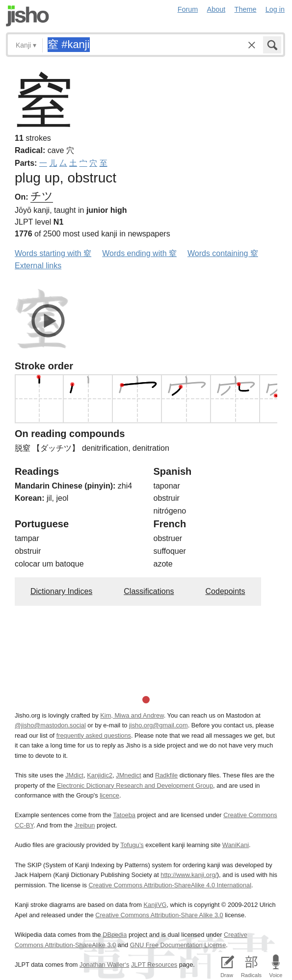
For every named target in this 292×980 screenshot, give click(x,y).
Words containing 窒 (223, 253)
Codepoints (226, 591)
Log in (275, 9)
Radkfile (166, 775)
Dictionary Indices (61, 591)
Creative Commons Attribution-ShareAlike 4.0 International (170, 885)
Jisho (27, 16)
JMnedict (128, 775)
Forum (188, 9)
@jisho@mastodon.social (50, 725)
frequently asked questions (94, 735)
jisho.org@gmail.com (159, 725)
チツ (42, 196)
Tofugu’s (132, 845)
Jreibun (84, 825)
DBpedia (115, 935)
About (216, 9)
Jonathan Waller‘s (104, 965)
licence (109, 795)
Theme (246, 9)
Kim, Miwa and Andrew (132, 715)
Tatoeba (124, 815)
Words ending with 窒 (139, 253)
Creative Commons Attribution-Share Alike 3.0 (159, 915)
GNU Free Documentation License (178, 945)
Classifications (149, 591)
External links (38, 266)
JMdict (74, 775)
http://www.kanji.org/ (189, 875)
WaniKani (236, 845)
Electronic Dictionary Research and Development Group (135, 786)
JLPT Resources (154, 965)
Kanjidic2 (100, 775)
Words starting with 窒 (53, 253)
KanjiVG (155, 905)
